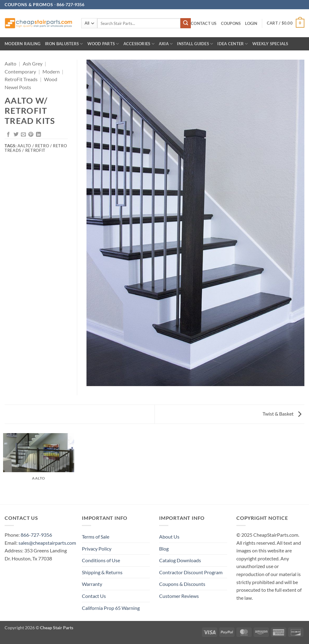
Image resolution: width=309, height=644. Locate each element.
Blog (164, 549)
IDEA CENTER (233, 44)
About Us (169, 537)
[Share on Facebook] (8, 135)
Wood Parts (103, 44)
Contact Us (204, 23)
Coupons (231, 23)
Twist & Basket (282, 414)
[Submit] (186, 23)
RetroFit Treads (21, 79)
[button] (251, 24)
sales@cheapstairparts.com (47, 543)
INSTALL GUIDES (195, 44)
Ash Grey (33, 63)
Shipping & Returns (102, 572)
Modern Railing (23, 44)
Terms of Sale (96, 537)
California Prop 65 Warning (111, 608)
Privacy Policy (97, 549)
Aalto (10, 63)
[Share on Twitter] (16, 135)
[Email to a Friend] (23, 135)
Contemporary (20, 71)
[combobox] (139, 23)
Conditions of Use (101, 560)
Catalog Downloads (180, 560)
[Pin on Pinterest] (31, 135)
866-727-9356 (36, 535)
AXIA (166, 44)
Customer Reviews (179, 596)
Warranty (92, 584)
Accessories (139, 44)
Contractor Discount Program (191, 572)
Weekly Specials (270, 44)
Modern (51, 71)
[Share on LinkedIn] (38, 135)
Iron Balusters (64, 44)
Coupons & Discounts (182, 584)
